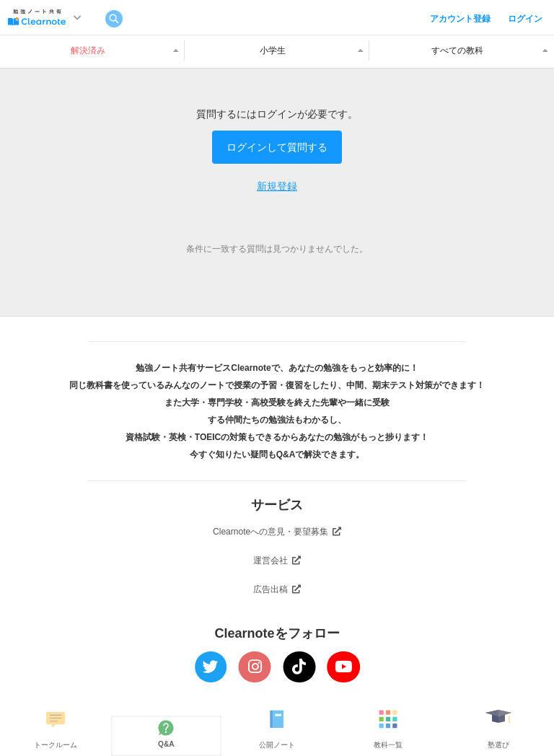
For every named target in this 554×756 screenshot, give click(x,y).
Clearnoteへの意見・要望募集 (277, 532)
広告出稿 (277, 589)
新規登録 (277, 186)
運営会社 (277, 561)
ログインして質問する (277, 147)
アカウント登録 (460, 19)
